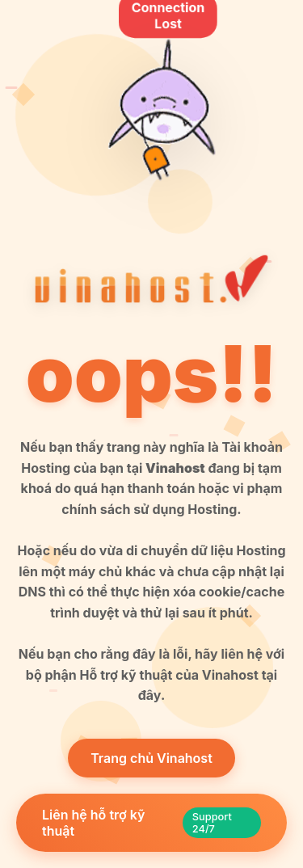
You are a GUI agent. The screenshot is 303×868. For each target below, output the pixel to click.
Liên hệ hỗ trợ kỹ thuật (151, 823)
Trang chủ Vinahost (151, 758)
